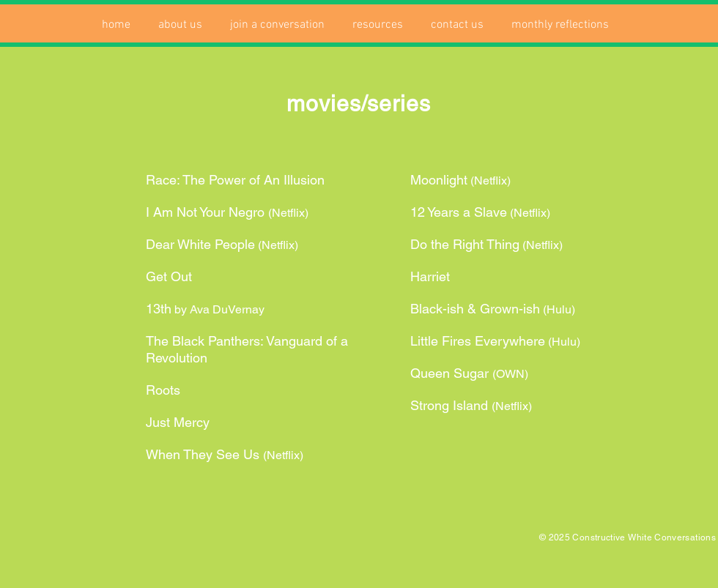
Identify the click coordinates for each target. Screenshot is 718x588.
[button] (180, 25)
